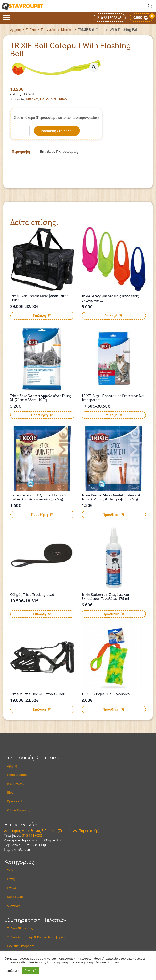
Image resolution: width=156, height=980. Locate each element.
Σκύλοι (31, 30)
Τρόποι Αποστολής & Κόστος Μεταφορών (36, 937)
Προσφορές (15, 801)
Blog (10, 792)
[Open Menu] (7, 18)
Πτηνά (12, 888)
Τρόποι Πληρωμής (20, 928)
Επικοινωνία (16, 784)
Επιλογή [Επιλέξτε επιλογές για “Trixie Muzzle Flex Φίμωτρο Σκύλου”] (40, 709)
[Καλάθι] (141, 18)
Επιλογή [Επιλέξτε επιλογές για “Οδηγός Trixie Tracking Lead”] (40, 614)
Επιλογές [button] (13, 971)
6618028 (35, 836)
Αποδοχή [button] (30, 970)
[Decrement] (17, 131)
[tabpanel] (56, 167)
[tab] (21, 152)
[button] (94, 67)
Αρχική (16, 30)
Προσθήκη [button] (40, 415)
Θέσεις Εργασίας (19, 810)
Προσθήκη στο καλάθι (57, 131)
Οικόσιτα (14, 906)
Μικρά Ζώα (15, 897)
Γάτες (11, 879)
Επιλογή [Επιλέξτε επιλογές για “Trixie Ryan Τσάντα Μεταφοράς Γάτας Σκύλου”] (40, 316)
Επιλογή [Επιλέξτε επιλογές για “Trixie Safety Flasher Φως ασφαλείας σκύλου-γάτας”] (111, 316)
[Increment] (26, 131)
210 (25, 836)
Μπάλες (67, 30)
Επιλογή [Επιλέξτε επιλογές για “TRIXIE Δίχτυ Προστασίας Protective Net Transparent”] (111, 415)
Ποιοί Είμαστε (17, 775)
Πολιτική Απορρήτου (22, 946)
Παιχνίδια (49, 30)
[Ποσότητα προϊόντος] (22, 131)
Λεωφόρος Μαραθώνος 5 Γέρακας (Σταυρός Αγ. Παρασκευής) (52, 831)
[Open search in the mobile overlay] (150, 6)
